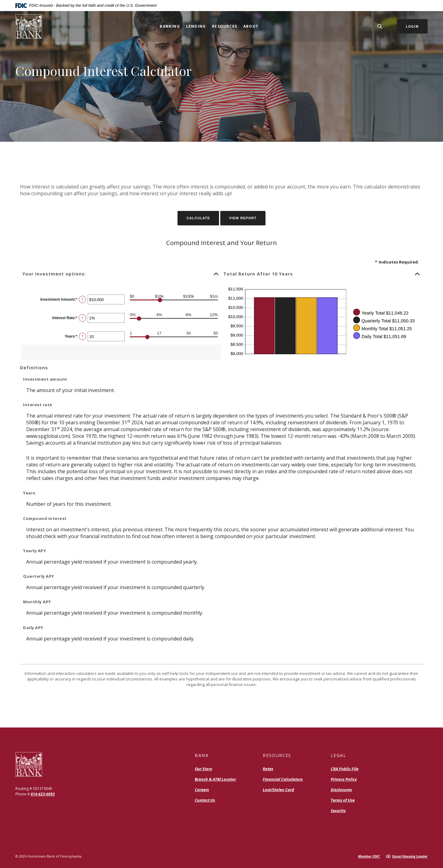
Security (338, 811)
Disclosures (341, 790)
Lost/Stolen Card (278, 790)
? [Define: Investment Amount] (82, 299)
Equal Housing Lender (410, 856)
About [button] (251, 26)
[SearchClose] (380, 26)
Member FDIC (369, 856)
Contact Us (205, 800)
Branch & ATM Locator (215, 779)
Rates (268, 769)
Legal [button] (338, 755)
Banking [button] (170, 26)
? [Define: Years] (82, 336)
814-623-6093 (43, 794)
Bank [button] (202, 755)
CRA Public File (345, 769)
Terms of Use (343, 800)
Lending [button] (196, 26)
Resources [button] (225, 26)
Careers (202, 790)
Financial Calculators (283, 779)
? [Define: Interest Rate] (82, 318)
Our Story (204, 769)
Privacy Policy (344, 779)
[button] (121, 274)
